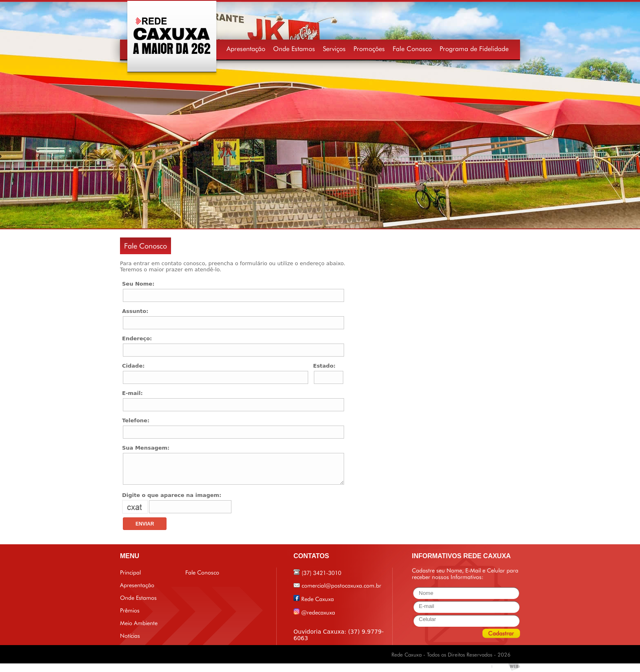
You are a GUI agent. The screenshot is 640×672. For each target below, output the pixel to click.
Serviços (334, 49)
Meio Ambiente (139, 623)
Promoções (369, 49)
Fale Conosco (412, 49)
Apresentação (246, 49)
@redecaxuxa (318, 612)
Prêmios (130, 610)
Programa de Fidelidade (474, 49)
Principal (130, 572)
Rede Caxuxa (318, 599)
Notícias (130, 636)
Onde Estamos (294, 49)
